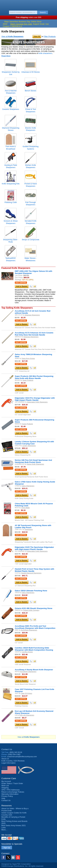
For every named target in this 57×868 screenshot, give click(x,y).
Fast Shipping (21, 283)
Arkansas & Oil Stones (30, 72)
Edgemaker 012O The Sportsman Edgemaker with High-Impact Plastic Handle (34, 548)
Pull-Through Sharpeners (30, 203)
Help (3, 798)
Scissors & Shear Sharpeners (11, 222)
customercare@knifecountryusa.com (22, 757)
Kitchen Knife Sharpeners (31, 166)
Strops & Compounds (31, 240)
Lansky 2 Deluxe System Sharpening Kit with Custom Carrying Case (34, 443)
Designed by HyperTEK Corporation (16, 864)
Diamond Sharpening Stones (11, 129)
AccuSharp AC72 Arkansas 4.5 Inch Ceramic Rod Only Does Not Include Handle (34, 334)
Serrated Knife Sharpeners (31, 222)
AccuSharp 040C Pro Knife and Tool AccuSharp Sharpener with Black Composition (35, 627)
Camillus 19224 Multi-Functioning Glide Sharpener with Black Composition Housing (34, 649)
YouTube (18, 857)
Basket (53, 5)
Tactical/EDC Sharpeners (11, 259)
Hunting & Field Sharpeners (11, 166)
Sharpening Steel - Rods (11, 241)
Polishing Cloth (11, 202)
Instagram (13, 857)
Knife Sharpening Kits (11, 184)
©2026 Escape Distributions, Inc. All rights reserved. (23, 866)
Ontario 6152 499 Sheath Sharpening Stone (34, 608)
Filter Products (50, 36)
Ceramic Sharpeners (11, 109)
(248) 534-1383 (14, 754)
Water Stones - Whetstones (30, 259)
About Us (5, 759)
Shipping (5, 788)
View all (12, 36)
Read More (6, 56)
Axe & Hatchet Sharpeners (11, 92)
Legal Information (8, 763)
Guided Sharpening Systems (30, 148)
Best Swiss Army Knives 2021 (14, 825)
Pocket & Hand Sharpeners (31, 185)
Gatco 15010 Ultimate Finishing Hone (31, 591)
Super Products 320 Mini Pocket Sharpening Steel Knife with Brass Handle (34, 377)
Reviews (13, 761)
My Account (6, 781)
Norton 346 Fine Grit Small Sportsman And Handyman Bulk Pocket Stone (33, 461)
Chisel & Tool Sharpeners (31, 110)
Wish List (5, 786)
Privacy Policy (7, 796)
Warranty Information (10, 794)
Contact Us (7, 749)
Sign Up (7, 848)
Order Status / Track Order (12, 783)
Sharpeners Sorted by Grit (11, 73)
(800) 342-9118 (16, 752)
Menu (4, 5)
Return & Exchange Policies (13, 792)
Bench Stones (31, 91)
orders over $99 (28, 17)
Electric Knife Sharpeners (31, 129)
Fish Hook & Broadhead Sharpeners (11, 149)
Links (4, 828)
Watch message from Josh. (21, 24)
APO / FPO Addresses (11, 790)
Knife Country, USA (29, 5)
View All (37, 36)
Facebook (4, 857)
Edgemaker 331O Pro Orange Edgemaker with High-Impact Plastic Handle (35, 399)
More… (4, 830)
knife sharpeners (45, 53)
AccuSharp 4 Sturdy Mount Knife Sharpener (34, 670)
